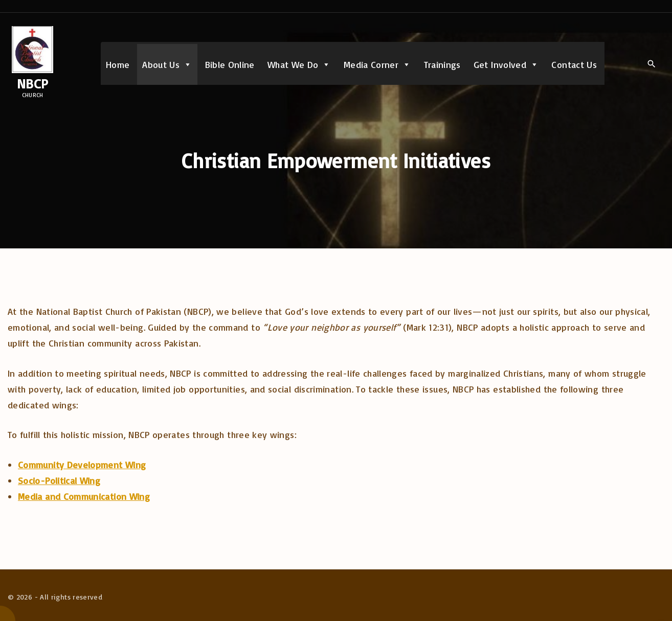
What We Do (299, 64)
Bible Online (230, 64)
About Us (167, 64)
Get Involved (506, 64)
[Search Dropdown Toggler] (651, 64)
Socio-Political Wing (59, 480)
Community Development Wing (82, 465)
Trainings (442, 64)
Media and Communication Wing (84, 496)
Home (118, 64)
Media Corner (377, 64)
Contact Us (574, 64)
